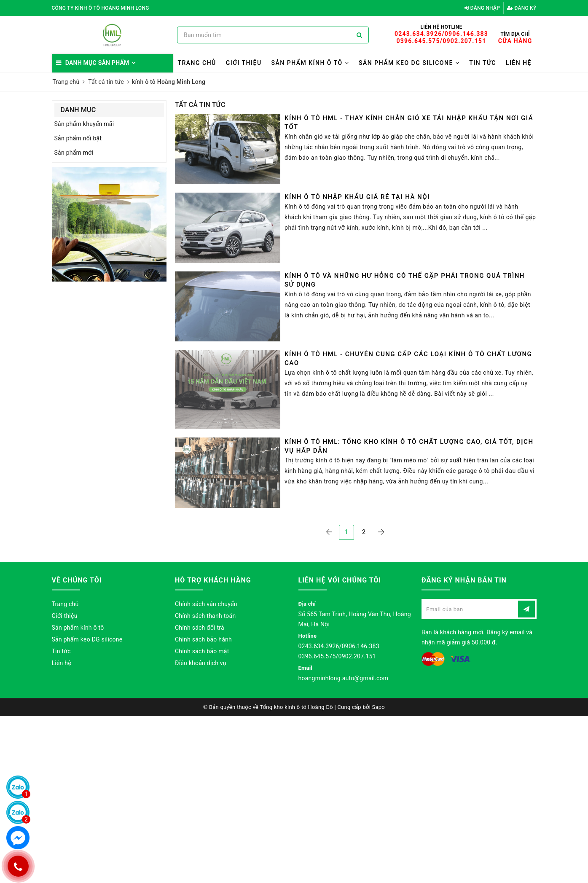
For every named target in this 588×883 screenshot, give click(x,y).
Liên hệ (519, 63)
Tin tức (483, 63)
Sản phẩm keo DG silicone (409, 63)
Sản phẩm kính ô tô (310, 63)
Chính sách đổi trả (200, 628)
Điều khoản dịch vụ (201, 663)
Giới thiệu (244, 63)
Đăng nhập (482, 8)
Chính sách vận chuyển (206, 604)
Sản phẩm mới (74, 153)
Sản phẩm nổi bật (78, 138)
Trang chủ (197, 63)
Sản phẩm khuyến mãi (84, 124)
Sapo (379, 707)
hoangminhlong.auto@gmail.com (344, 678)
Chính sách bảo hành (203, 639)
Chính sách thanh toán (205, 616)
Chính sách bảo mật (202, 651)
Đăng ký (522, 8)
